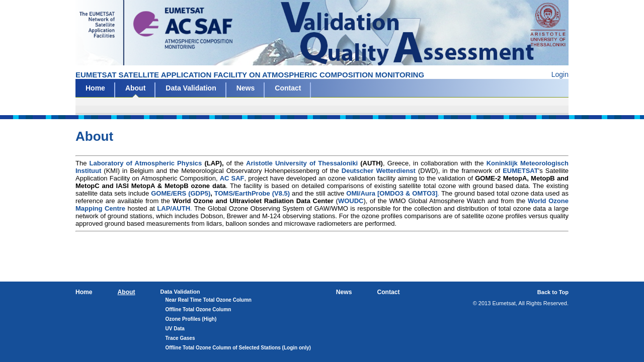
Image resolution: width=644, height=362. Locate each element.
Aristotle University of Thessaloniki (302, 163)
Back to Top (553, 292)
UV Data (175, 329)
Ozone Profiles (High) (191, 319)
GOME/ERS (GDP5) (181, 193)
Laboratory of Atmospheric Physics (146, 163)
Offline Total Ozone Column (198, 309)
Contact (288, 88)
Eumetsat (322, 33)
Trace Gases (180, 338)
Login (560, 74)
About (135, 88)
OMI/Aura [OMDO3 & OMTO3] (392, 193)
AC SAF (232, 178)
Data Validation (191, 88)
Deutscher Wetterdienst (379, 171)
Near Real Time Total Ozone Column (209, 300)
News (246, 88)
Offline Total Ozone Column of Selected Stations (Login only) (238, 348)
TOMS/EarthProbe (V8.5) (252, 193)
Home (95, 88)
